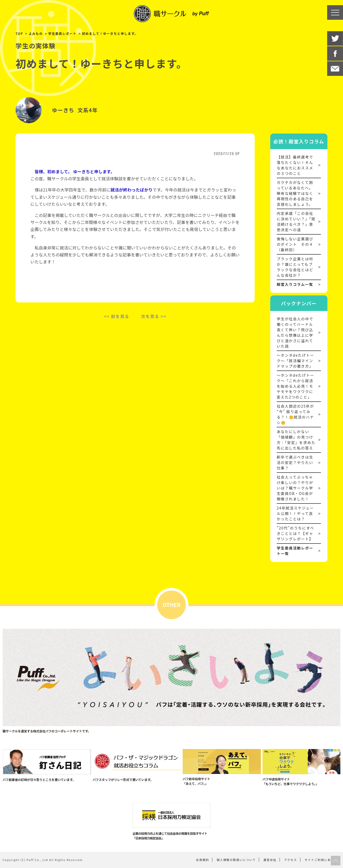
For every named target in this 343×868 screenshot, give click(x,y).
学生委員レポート (62, 33)
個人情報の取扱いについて (236, 860)
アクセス (291, 860)
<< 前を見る (117, 316)
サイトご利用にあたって (322, 860)
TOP (19, 33)
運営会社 (270, 860)
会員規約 (202, 860)
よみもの (36, 33)
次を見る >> (154, 316)
